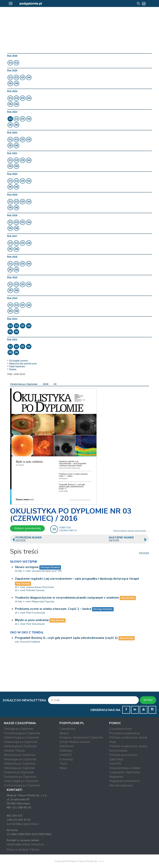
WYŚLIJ (148, 700)
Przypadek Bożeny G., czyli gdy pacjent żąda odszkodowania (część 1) (66, 638)
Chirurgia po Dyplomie (19, 729)
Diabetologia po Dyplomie (22, 737)
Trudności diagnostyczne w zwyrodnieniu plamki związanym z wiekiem (67, 598)
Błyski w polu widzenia (32, 620)
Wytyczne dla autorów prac (23, 364)
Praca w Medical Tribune (23, 850)
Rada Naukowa (17, 367)
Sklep (63, 768)
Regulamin (116, 777)
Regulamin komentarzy (124, 781)
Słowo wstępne (27, 567)
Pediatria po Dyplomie (19, 772)
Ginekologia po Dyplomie (21, 742)
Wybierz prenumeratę (27, 528)
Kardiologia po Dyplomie (20, 746)
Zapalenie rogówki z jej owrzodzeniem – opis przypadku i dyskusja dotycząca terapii (77, 579)
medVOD (66, 755)
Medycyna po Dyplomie (20, 755)
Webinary (66, 751)
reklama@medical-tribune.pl (25, 844)
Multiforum (67, 746)
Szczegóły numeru (19, 361)
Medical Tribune (14, 751)
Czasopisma (67, 729)
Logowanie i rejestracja (125, 772)
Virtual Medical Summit (75, 742)
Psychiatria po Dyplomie (20, 777)
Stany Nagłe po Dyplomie (21, 781)
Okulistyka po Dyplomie (24, 384)
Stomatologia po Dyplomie (22, 785)
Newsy (64, 733)
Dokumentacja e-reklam (125, 768)
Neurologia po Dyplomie (20, 759)
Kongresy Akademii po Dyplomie (81, 737)
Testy (63, 764)
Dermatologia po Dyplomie (22, 733)
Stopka (13, 369)
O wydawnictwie (120, 729)
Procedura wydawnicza (124, 733)
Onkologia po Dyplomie (19, 768)
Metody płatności (121, 785)
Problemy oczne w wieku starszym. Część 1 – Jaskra (53, 609)
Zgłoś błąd (116, 759)
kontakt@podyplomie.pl (23, 824)
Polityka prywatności (123, 755)
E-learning (66, 759)
